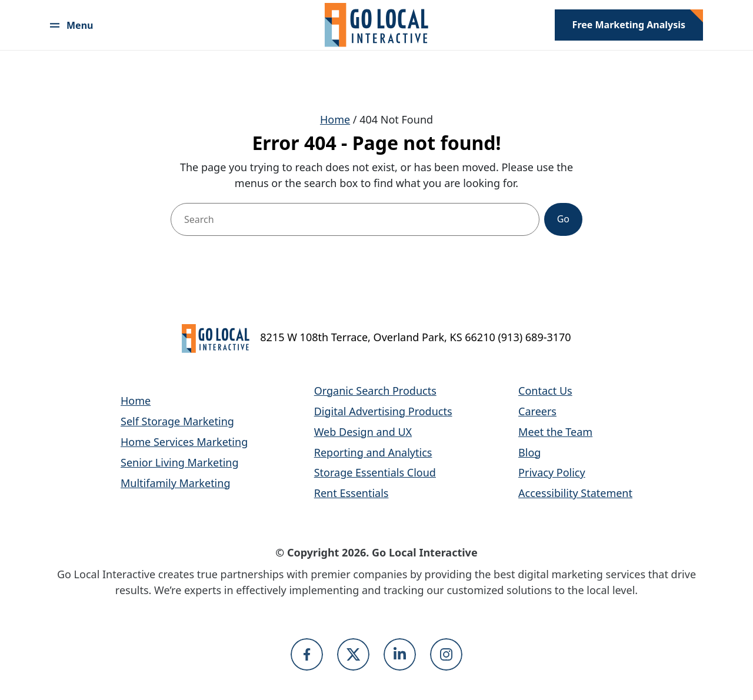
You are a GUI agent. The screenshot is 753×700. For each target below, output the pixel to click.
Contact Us (545, 391)
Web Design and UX (363, 432)
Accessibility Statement (575, 493)
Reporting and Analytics (373, 452)
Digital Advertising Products (383, 411)
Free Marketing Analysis (629, 25)
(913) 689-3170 (534, 337)
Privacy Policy (552, 472)
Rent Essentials (351, 493)
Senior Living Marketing (180, 462)
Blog (529, 452)
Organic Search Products (375, 391)
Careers (537, 411)
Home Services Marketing (184, 442)
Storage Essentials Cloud (375, 472)
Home (335, 119)
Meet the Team (555, 432)
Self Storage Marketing (177, 421)
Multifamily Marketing (175, 483)
